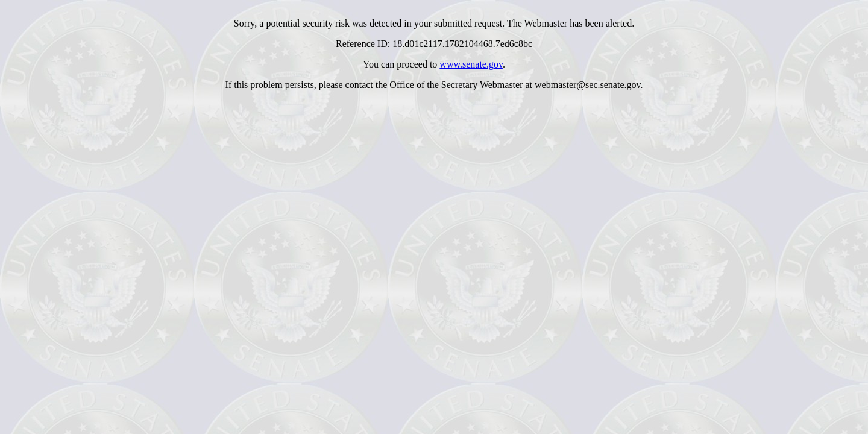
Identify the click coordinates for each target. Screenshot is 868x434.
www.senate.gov (471, 64)
